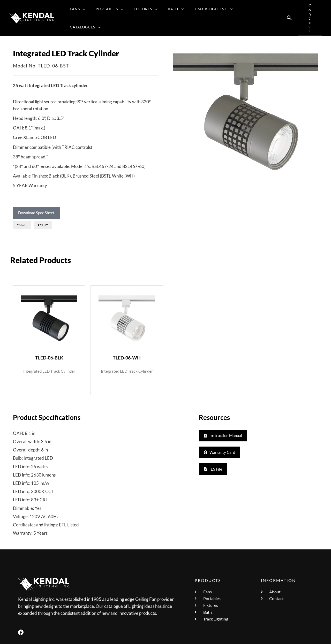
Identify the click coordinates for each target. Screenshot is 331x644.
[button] (84, 10)
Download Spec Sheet (36, 196)
